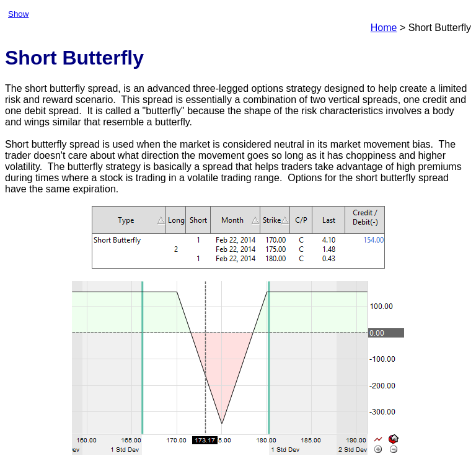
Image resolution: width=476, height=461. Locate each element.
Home (384, 28)
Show (18, 14)
